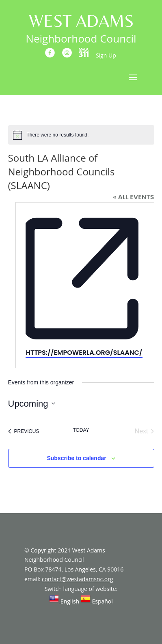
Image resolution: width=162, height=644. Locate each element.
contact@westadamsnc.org (78, 579)
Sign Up (106, 55)
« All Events (133, 197)
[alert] (81, 135)
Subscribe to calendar (76, 458)
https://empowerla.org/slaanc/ (84, 353)
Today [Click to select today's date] (81, 430)
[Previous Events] (24, 431)
